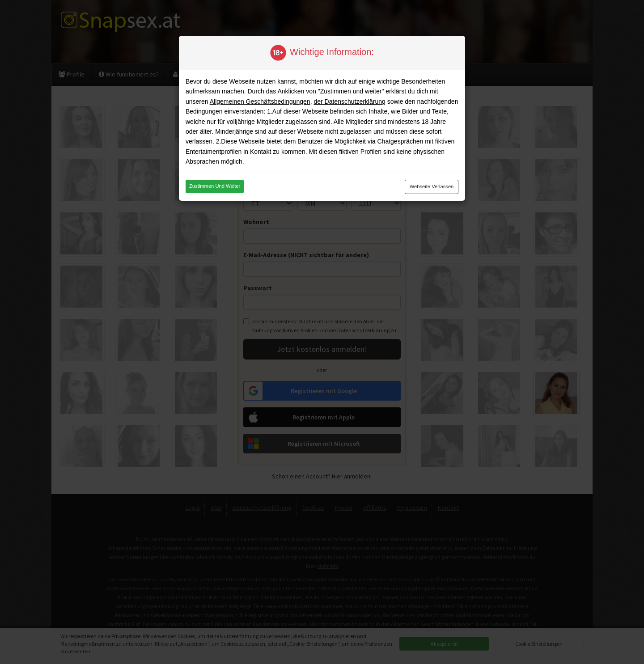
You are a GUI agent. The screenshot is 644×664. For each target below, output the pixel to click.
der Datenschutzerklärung (349, 102)
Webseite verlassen (432, 186)
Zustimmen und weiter (215, 186)
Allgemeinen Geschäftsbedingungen (260, 102)
